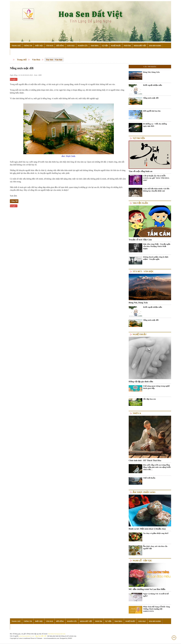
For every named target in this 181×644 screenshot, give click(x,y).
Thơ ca (137, 413)
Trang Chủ (16, 45)
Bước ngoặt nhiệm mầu (153, 85)
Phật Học (39, 45)
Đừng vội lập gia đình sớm (141, 382)
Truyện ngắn (140, 203)
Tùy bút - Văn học (54, 60)
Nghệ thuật (140, 334)
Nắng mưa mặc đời (151, 98)
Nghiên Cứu (83, 45)
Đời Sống (60, 45)
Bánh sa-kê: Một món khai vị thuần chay (147, 529)
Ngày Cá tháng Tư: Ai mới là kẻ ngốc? (156, 595)
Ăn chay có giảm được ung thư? (156, 533)
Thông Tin (28, 45)
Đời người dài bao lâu (152, 111)
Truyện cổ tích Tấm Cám (140, 240)
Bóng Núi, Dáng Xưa (151, 72)
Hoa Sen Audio (155, 45)
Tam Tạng (95, 45)
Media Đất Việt (140, 45)
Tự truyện (139, 138)
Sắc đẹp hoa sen (149, 399)
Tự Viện (105, 45)
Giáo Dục (71, 45)
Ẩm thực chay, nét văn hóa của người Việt (155, 547)
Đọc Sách (15, 52)
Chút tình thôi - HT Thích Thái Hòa (145, 460)
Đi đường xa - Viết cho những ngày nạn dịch (155, 125)
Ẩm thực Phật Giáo (144, 492)
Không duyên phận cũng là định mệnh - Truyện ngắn (156, 258)
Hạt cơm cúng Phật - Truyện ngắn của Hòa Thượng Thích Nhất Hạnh (157, 246)
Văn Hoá (50, 45)
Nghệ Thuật (116, 45)
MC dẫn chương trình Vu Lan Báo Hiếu (147, 589)
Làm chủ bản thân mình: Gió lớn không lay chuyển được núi (156, 190)
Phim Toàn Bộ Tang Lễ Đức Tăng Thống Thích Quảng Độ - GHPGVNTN (156, 609)
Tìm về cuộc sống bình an (140, 171)
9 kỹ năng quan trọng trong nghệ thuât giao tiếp (156, 387)
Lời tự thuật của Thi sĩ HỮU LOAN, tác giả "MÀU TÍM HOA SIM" (156, 178)
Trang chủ (22, 60)
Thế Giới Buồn (149, 478)
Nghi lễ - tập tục (142, 561)
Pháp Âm (127, 45)
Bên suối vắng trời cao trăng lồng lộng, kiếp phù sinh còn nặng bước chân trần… (157, 467)
